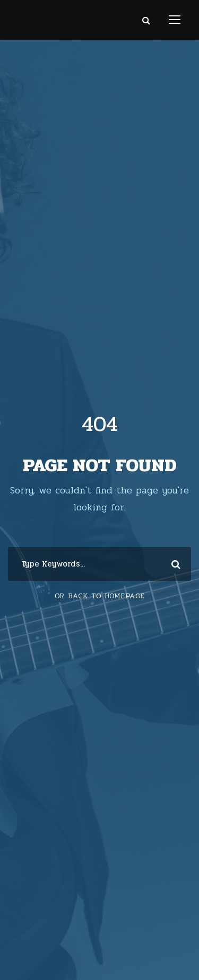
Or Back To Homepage (100, 596)
